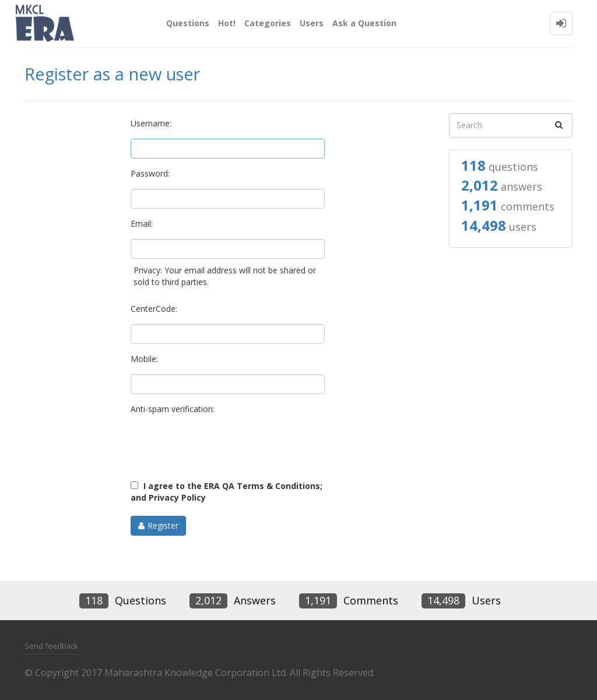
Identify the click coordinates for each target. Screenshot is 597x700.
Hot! (227, 23)
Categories (268, 23)
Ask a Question (364, 23)
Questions (188, 23)
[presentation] (219, 447)
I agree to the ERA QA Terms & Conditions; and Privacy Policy (226, 492)
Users (312, 23)
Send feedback (51, 646)
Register (163, 525)
